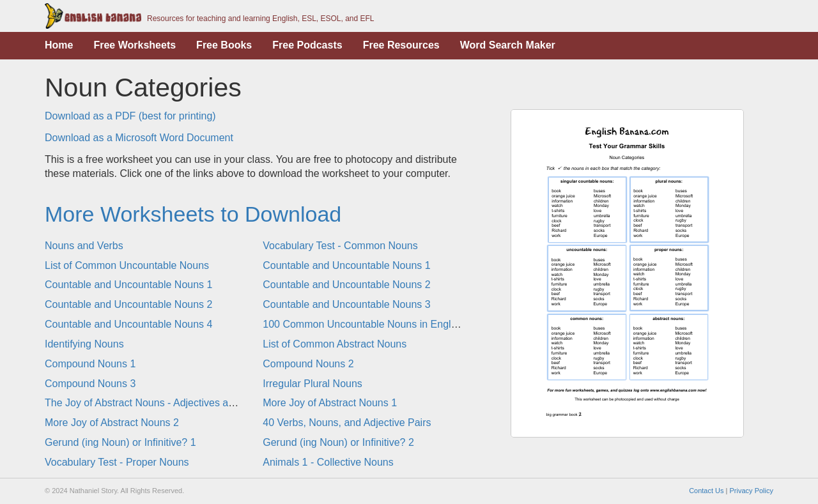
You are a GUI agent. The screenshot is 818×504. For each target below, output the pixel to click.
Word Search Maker (508, 45)
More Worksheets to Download (193, 214)
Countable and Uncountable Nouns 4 (128, 324)
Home (59, 45)
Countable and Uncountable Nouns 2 (346, 285)
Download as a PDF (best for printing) (130, 116)
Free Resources (401, 45)
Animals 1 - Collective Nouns (328, 462)
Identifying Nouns (84, 344)
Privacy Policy (752, 491)
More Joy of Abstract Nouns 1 (330, 403)
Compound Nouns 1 (90, 364)
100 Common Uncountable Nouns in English (363, 324)
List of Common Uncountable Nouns (127, 265)
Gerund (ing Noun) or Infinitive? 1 (120, 442)
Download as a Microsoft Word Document (139, 138)
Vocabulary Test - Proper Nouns (117, 462)
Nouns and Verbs (84, 246)
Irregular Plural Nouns (313, 384)
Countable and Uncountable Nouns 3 (346, 304)
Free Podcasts (307, 45)
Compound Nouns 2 (308, 364)
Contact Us (706, 491)
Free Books (224, 45)
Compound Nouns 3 (90, 384)
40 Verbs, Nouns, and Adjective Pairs (347, 423)
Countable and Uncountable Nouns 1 (346, 265)
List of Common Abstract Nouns (335, 344)
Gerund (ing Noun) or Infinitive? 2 (338, 442)
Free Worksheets (135, 45)
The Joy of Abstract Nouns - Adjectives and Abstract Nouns (178, 403)
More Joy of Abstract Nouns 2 (112, 423)
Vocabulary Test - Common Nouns (340, 246)
